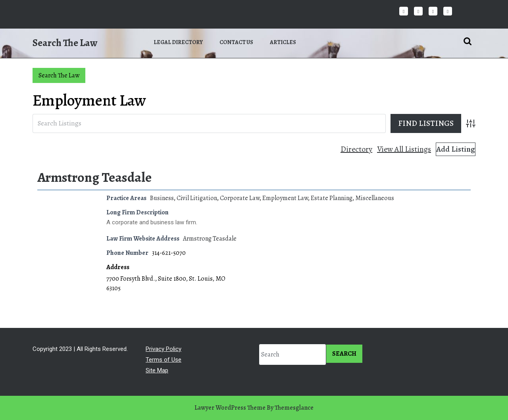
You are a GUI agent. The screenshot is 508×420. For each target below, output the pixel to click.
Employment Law (285, 198)
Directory (356, 149)
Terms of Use (164, 360)
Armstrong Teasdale (94, 177)
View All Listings (404, 149)
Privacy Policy (164, 349)
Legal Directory (178, 42)
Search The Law (65, 43)
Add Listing (456, 149)
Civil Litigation (197, 198)
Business (162, 198)
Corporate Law (240, 198)
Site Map (157, 370)
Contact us (236, 42)
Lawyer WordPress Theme (230, 408)
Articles (283, 42)
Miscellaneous (375, 198)
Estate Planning (332, 198)
